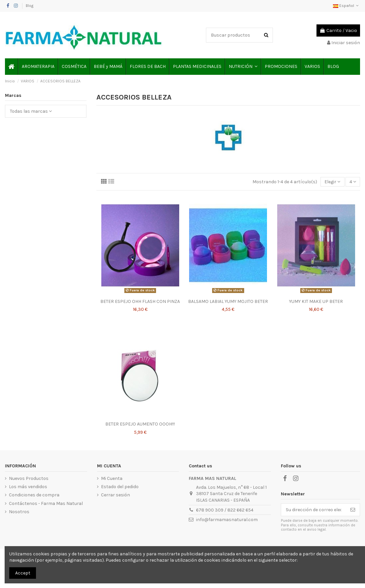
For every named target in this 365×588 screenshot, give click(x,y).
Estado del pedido (120, 487)
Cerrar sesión (116, 495)
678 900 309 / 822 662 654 (225, 510)
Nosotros (19, 512)
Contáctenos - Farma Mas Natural (46, 503)
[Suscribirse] (353, 510)
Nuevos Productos (29, 478)
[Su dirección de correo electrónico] (314, 510)
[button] (243, 67)
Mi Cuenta (112, 478)
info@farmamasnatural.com (227, 520)
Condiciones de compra (34, 495)
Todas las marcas (31, 111)
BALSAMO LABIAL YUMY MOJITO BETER (228, 301)
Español (347, 6)
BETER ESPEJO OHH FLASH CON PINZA (140, 301)
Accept (23, 573)
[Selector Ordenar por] (332, 182)
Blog (30, 6)
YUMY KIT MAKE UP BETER (316, 301)
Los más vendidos (28, 487)
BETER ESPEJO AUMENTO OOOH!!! (140, 424)
